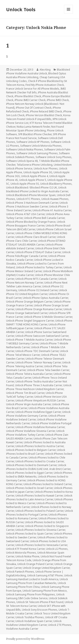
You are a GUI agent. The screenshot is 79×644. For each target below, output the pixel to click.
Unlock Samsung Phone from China (36, 585)
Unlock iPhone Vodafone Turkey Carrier (35, 433)
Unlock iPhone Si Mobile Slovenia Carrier (48, 317)
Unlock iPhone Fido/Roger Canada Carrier (38, 254)
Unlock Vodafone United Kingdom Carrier (34, 623)
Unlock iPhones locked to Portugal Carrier (39, 513)
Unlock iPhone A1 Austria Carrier (52, 210)
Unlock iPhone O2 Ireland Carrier (38, 290)
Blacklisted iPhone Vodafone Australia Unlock (38, 72)
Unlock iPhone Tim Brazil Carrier (25, 393)
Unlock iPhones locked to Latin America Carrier (39, 497)
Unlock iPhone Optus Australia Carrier (45, 298)
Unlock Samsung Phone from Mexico (45, 591)
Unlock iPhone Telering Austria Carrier (38, 364)
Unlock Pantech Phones (20, 572)
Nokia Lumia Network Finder (33, 127)
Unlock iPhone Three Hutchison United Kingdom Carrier (39, 387)
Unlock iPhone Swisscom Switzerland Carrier (42, 336)
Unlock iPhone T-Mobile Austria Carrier (29, 340)
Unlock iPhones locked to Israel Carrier (29, 488)
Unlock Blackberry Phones (56, 184)
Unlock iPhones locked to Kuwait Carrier (39, 496)
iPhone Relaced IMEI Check (46, 111)
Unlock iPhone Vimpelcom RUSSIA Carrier (40, 400)
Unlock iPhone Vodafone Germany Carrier (38, 414)
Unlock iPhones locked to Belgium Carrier (31, 450)
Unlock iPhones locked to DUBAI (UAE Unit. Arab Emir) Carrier (38, 467)
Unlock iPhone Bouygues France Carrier (36, 224)
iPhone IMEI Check (58, 100)
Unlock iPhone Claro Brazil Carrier (35, 237)
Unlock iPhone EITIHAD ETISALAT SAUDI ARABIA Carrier (36, 243)
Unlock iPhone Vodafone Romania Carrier (40, 427)
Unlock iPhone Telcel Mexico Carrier (37, 353)
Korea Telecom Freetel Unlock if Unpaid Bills (38, 117)
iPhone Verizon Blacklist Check (44, 115)
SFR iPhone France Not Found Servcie (36, 136)
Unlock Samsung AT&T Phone (45, 575)
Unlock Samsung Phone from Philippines (31, 594)
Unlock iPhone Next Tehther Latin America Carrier (37, 284)
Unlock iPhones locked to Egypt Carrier (29, 473)
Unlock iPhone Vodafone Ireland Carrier (36, 418)
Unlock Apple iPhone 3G (38, 172)
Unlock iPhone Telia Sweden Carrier (48, 370)
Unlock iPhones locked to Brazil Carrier (36, 452)
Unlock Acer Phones (46, 169)
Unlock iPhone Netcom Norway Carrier (36, 281)
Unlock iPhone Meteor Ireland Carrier (39, 269)
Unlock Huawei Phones (55, 199)
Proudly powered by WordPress (25, 639)
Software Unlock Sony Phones (54, 157)
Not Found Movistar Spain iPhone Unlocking (35, 129)
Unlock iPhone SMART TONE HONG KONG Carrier (39, 323)
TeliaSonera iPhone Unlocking (35, 165)
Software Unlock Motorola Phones (41, 146)
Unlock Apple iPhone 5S (25, 184)
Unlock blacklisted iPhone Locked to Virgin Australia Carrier (37, 189)
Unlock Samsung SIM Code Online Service (35, 596)
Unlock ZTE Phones (60, 625)
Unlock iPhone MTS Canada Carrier (36, 279)
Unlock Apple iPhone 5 (33, 180)
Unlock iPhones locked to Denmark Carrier (31, 465)
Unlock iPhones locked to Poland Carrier (39, 511)
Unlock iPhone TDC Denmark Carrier (37, 351)
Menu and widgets (69, 14)
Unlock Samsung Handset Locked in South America (39, 577)
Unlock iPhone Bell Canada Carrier (44, 218)
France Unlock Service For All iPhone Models (33, 89)
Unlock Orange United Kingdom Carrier (46, 568)
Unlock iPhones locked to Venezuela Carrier (41, 545)
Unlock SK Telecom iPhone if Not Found (40, 602)
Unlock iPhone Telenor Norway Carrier (38, 362)
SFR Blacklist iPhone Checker (35, 134)
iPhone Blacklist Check (28, 96)
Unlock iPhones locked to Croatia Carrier (40, 461)
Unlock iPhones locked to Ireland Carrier (48, 484)
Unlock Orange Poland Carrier (35, 564)
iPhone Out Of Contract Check (34, 108)
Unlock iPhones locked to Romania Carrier (37, 516)
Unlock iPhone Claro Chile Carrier (36, 239)
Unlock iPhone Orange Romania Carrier (39, 309)
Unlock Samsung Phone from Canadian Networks (37, 581)
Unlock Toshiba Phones (30, 617)
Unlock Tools (21, 9)
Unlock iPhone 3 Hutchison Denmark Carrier (32, 203)
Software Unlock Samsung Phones (37, 153)
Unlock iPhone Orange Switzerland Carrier (39, 311)
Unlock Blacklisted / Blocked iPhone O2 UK (31, 188)
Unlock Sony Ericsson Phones (40, 610)
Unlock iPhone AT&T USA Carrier (25, 214)
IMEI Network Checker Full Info (36, 91)
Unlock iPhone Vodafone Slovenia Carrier (31, 431)
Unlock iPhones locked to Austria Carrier (39, 446)
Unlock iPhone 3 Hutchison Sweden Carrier (37, 205)
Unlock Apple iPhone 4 (35, 176)
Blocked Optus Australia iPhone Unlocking (36, 75)
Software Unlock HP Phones (33, 142)
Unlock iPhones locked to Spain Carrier (29, 534)
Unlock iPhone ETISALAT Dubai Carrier (38, 252)
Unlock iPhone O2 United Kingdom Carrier (37, 292)
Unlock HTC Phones (28, 199)
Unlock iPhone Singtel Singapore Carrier (30, 321)
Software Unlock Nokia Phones (25, 149)
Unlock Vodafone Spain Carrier (34, 621)
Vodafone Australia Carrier (22, 629)
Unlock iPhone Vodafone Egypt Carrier (38, 412)
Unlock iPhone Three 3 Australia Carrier (38, 385)
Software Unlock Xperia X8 (22, 161)
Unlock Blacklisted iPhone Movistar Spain (31, 195)
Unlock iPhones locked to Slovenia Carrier (40, 530)
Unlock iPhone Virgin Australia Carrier (28, 404)
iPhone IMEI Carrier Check (30, 100)
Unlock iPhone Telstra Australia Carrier (29, 374)
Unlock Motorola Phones (21, 553)
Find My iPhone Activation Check (45, 85)
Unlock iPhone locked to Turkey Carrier (39, 267)
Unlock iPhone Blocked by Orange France (31, 222)
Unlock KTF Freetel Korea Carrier (25, 549)
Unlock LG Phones (57, 549)
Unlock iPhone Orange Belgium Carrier (29, 302)
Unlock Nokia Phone (27, 556)
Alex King (45, 70)
